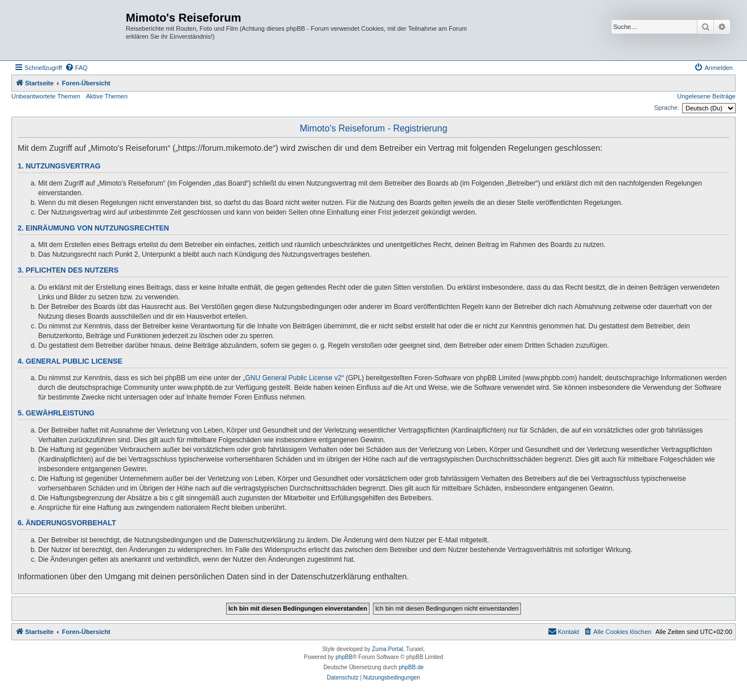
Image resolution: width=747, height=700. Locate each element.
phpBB (344, 657)
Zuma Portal (387, 649)
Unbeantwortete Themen (46, 96)
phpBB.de (411, 667)
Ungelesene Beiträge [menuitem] (706, 96)
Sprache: (667, 108)
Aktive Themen (107, 96)
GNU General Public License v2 (294, 378)
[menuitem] (76, 68)
